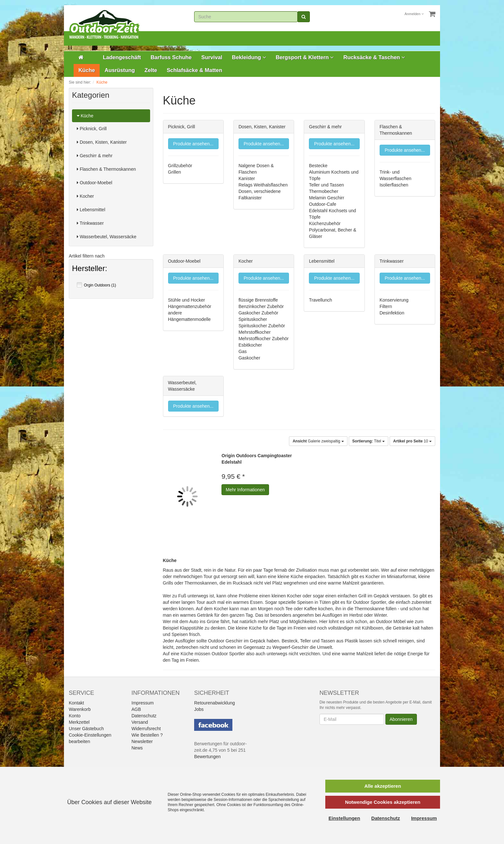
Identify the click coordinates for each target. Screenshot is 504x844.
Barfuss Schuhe (171, 57)
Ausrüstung (120, 70)
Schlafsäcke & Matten (195, 70)
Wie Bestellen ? (147, 735)
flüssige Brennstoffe (258, 300)
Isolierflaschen (394, 185)
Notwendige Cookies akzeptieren (382, 802)
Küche (87, 70)
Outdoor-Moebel (94, 183)
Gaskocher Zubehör (258, 313)
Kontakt (76, 703)
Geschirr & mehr (95, 156)
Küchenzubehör (325, 223)
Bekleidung (249, 57)
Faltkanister (250, 198)
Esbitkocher (250, 345)
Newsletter (142, 741)
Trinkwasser (90, 223)
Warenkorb (80, 709)
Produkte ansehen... (193, 144)
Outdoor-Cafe (323, 204)
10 (412, 441)
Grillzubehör (180, 166)
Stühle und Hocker (187, 300)
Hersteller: (90, 269)
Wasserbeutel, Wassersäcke (107, 237)
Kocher (85, 196)
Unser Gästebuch (86, 729)
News (137, 748)
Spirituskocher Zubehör (262, 326)
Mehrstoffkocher (255, 332)
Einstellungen (344, 818)
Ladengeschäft (122, 57)
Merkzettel (79, 722)
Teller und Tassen (326, 185)
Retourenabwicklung (215, 703)
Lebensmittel (91, 210)
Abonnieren (401, 719)
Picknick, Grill (92, 129)
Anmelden (414, 14)
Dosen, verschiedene (260, 191)
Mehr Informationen (245, 490)
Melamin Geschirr (327, 198)
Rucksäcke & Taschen (374, 57)
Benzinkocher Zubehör (261, 306)
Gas (243, 351)
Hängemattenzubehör (190, 306)
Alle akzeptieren (382, 786)
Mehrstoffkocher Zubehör (264, 339)
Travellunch (320, 300)
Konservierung (394, 300)
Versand (140, 722)
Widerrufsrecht (146, 729)
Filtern (386, 306)
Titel (369, 441)
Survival (212, 57)
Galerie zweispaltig (318, 441)
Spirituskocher (253, 319)
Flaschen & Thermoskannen (106, 169)
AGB (136, 709)
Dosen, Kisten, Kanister (102, 142)
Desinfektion (392, 313)
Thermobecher (324, 191)
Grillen (175, 172)
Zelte (151, 70)
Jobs (199, 709)
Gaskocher (249, 358)
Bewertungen (207, 757)
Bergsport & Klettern (305, 57)
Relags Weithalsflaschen (263, 185)
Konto (75, 716)
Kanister (247, 178)
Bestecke (318, 166)
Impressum (143, 703)
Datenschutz (144, 716)
